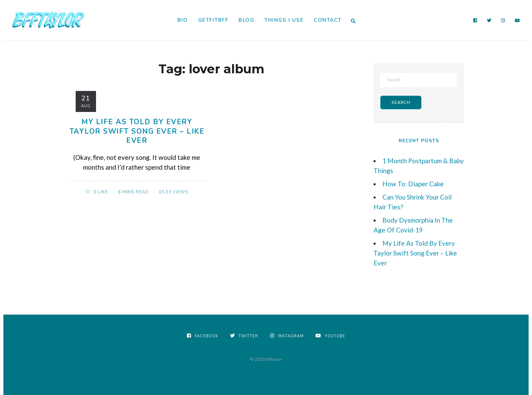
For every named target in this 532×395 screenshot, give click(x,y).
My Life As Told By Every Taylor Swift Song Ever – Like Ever (137, 131)
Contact (328, 20)
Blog (246, 20)
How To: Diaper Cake (413, 184)
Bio (183, 20)
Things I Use (284, 20)
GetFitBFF (213, 20)
